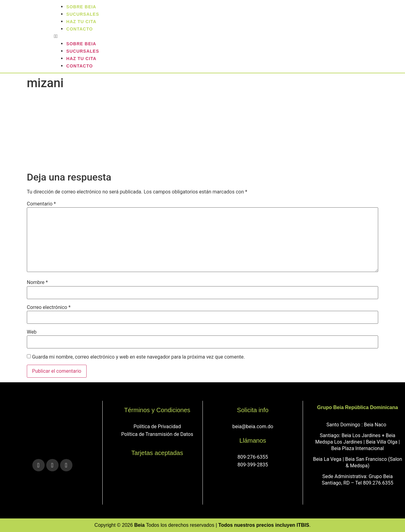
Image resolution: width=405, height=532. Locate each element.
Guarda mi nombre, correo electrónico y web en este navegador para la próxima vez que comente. (138, 357)
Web (32, 332)
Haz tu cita (81, 59)
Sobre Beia (81, 44)
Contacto (80, 29)
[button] (228, 36)
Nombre (37, 282)
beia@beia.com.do (253, 426)
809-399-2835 (253, 465)
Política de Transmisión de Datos (157, 434)
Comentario (41, 204)
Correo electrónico (49, 307)
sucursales (83, 51)
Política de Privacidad (157, 426)
